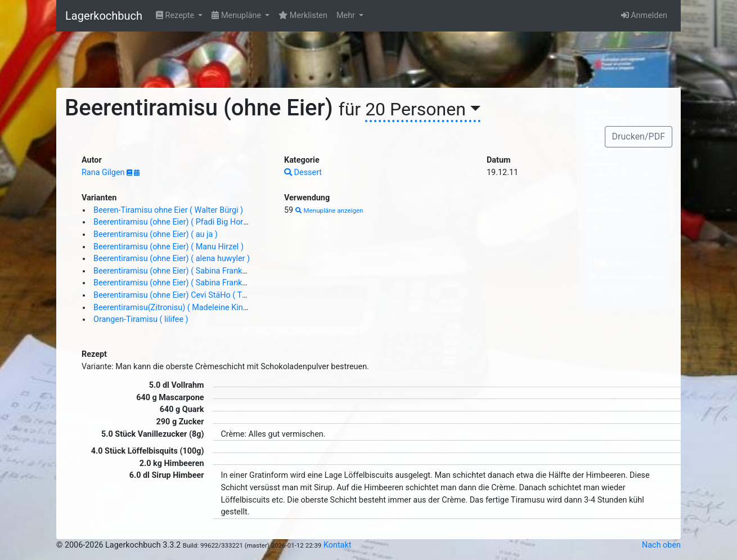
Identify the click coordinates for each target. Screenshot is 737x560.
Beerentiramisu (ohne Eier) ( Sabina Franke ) (172, 271)
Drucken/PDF (639, 136)
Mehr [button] (347, 15)
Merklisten (303, 15)
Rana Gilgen (104, 173)
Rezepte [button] (176, 15)
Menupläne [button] (237, 15)
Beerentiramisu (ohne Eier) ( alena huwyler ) (172, 259)
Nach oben (661, 545)
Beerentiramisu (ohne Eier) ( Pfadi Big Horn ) (173, 222)
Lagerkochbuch (104, 16)
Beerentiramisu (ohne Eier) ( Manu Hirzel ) (168, 247)
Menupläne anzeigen (329, 210)
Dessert (303, 173)
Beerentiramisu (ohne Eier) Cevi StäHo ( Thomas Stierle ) (195, 295)
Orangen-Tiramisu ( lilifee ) (141, 319)
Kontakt (338, 545)
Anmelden (644, 15)
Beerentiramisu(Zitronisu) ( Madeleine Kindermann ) (187, 308)
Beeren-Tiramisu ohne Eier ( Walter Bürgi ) (168, 210)
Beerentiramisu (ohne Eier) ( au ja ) (156, 234)
